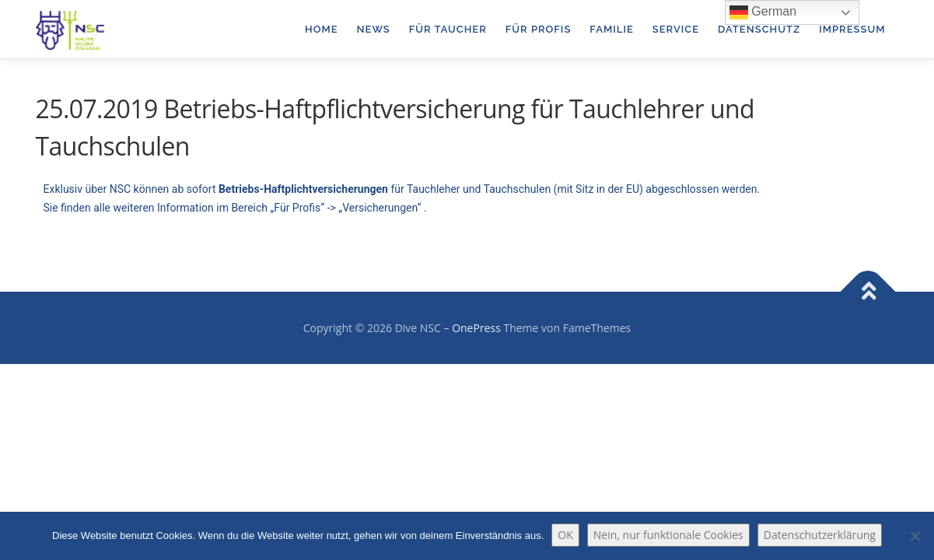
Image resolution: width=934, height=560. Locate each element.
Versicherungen (380, 208)
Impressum (852, 29)
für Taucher (448, 29)
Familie (611, 29)
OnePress (476, 328)
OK (565, 535)
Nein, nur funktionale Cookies (668, 535)
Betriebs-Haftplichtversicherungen (303, 189)
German (763, 12)
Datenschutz (759, 29)
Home (322, 29)
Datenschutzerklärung (820, 535)
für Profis (539, 29)
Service (676, 29)
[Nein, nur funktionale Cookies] (915, 536)
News (374, 29)
